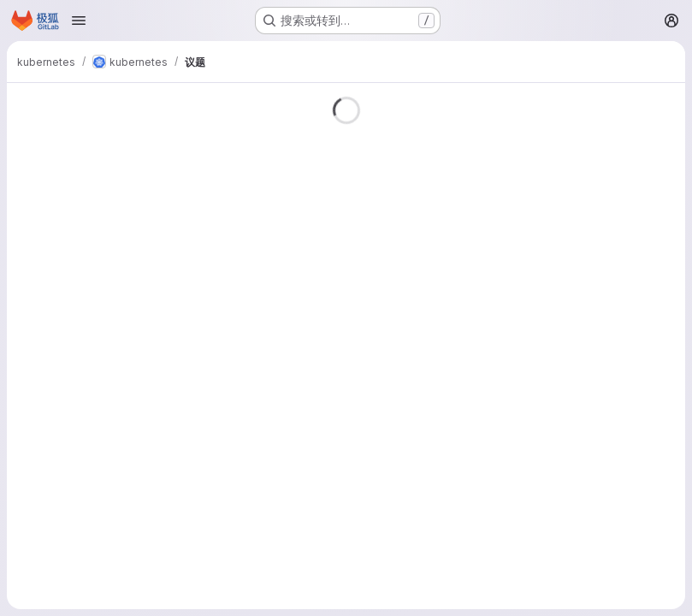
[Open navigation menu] (79, 21)
